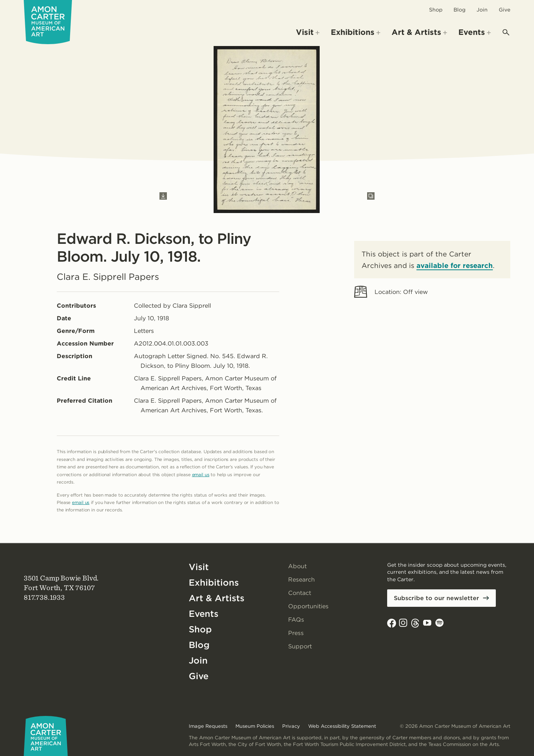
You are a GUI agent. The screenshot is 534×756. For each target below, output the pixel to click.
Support (300, 646)
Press (296, 633)
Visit (199, 567)
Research (301, 580)
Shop (436, 10)
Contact (300, 593)
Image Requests (208, 726)
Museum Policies (255, 726)
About (297, 566)
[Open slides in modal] (371, 196)
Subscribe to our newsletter (436, 598)
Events (204, 614)
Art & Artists (217, 598)
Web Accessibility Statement (342, 726)
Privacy (291, 726)
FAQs (296, 620)
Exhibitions (214, 582)
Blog (459, 10)
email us (201, 474)
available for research (455, 265)
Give (505, 10)
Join (482, 10)
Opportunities (308, 606)
